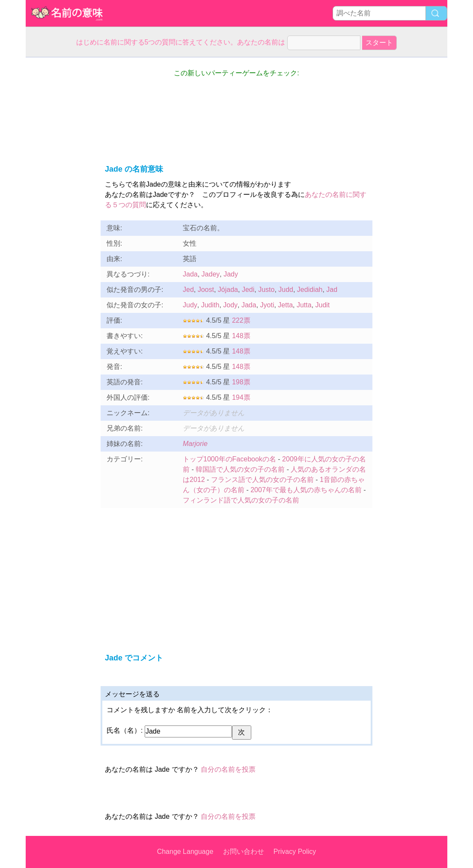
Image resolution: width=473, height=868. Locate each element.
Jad (332, 290)
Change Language (185, 852)
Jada (190, 274)
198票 (241, 382)
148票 (241, 336)
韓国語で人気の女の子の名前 (240, 469)
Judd (286, 290)
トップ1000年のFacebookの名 (229, 459)
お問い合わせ (244, 852)
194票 (241, 397)
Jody (230, 305)
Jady (231, 274)
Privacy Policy (295, 852)
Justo (266, 290)
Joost (206, 290)
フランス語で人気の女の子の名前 (262, 480)
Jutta (304, 305)
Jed (188, 290)
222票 (241, 320)
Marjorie (195, 444)
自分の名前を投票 (228, 769)
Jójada (228, 290)
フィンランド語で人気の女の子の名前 (241, 500)
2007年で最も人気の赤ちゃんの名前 (306, 490)
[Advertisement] (60, 186)
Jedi (248, 290)
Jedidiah (310, 290)
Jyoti (267, 305)
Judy (190, 305)
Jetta (285, 305)
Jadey (211, 274)
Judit (323, 305)
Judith (210, 305)
